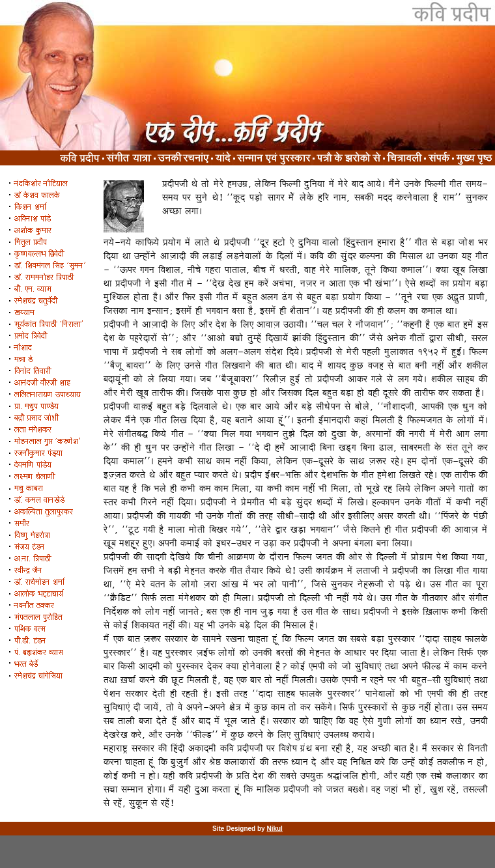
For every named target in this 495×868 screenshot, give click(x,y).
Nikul (274, 829)
